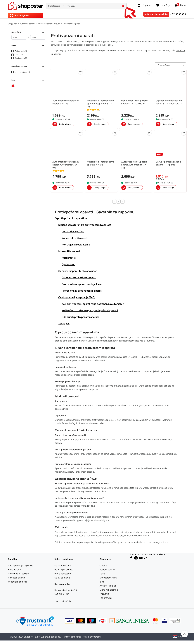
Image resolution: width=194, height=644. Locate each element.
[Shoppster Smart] (108, 578)
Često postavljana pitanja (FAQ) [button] (77, 297)
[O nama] (103, 566)
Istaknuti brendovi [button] (69, 251)
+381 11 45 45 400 (63, 601)
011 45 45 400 (179, 14)
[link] (144, 5)
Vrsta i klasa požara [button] (73, 231)
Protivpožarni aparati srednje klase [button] (82, 284)
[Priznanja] (104, 594)
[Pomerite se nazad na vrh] (185, 634)
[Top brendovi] (106, 598)
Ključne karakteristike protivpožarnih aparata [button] (85, 225)
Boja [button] (28, 80)
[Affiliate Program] (108, 586)
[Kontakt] (103, 574)
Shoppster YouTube (158, 14)
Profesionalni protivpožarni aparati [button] (82, 291)
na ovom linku (99, 423)
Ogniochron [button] (69, 264)
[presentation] (97, 9)
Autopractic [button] (69, 258)
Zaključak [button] (64, 324)
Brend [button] (28, 45)
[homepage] (26, 5)
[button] (55, 6)
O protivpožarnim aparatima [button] (71, 218)
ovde (65, 409)
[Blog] (102, 582)
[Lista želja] (163, 5)
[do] (38, 37)
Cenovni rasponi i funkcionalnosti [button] (78, 271)
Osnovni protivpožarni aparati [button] (79, 277)
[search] (96, 6)
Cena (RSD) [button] (28, 32)
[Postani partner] (107, 570)
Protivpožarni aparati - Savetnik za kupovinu (95, 212)
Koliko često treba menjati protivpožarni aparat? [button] (90, 310)
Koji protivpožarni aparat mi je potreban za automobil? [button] (93, 304)
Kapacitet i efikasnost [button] (75, 238)
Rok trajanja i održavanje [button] (76, 245)
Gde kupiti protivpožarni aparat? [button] (80, 317)
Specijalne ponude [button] (28, 66)
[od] (19, 37)
